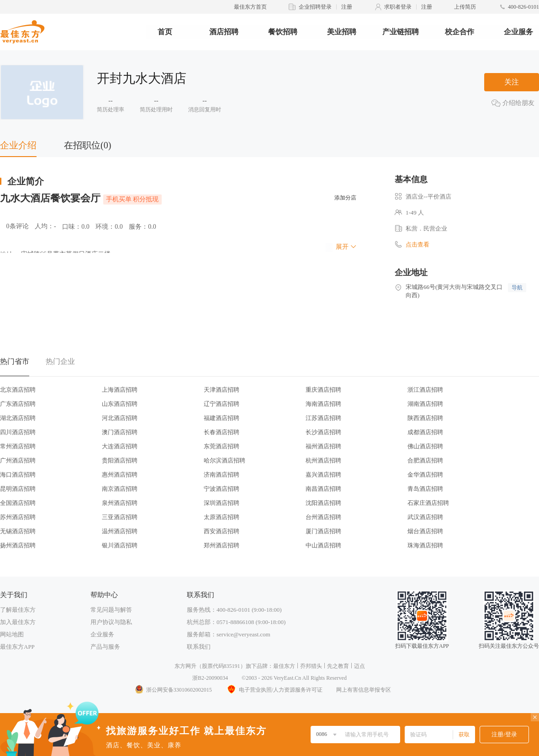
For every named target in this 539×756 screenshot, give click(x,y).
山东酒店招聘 (120, 404)
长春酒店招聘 (222, 432)
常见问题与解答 (111, 610)
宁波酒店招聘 (222, 489)
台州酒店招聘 (323, 517)
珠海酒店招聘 (425, 545)
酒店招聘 (224, 32)
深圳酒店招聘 (222, 503)
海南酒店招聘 (323, 404)
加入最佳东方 (18, 622)
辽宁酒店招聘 (222, 404)
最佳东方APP (17, 647)
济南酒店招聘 (222, 475)
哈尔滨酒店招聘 (225, 460)
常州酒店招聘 (18, 446)
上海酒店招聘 (120, 390)
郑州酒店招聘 (222, 545)
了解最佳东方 (18, 610)
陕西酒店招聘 (425, 418)
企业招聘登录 (315, 7)
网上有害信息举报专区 (364, 690)
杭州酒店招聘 (323, 460)
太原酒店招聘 (222, 517)
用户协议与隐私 (111, 622)
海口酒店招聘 (18, 475)
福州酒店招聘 (323, 446)
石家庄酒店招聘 (428, 503)
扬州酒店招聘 (18, 545)
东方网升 (185, 666)
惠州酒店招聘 (120, 475)
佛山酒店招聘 (425, 446)
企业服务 (518, 32)
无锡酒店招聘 (18, 531)
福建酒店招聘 (222, 418)
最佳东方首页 (250, 7)
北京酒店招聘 (18, 390)
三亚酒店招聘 (120, 517)
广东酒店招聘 (18, 404)
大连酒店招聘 (120, 446)
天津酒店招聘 (222, 390)
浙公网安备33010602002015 (173, 690)
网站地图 (12, 634)
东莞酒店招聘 (222, 446)
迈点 (359, 666)
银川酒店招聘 (120, 545)
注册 (347, 7)
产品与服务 (105, 647)
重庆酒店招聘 (323, 390)
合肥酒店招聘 (425, 460)
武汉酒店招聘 (425, 517)
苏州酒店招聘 (18, 517)
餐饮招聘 (283, 32)
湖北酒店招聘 (18, 418)
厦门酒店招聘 (323, 531)
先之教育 (338, 666)
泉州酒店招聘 (120, 503)
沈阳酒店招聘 (323, 503)
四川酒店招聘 (18, 432)
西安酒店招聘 (222, 531)
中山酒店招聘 (323, 545)
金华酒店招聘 (425, 475)
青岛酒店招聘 (425, 489)
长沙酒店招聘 (323, 432)
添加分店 (345, 198)
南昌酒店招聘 (323, 489)
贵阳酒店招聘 (120, 460)
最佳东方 (284, 666)
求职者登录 (398, 7)
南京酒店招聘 (120, 489)
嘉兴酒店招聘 (323, 475)
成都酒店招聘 (425, 432)
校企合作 (460, 32)
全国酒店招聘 (18, 503)
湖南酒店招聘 (425, 404)
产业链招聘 (401, 32)
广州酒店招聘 (18, 460)
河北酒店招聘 (120, 418)
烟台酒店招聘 (425, 531)
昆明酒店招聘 (18, 489)
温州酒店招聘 (120, 531)
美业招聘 (342, 32)
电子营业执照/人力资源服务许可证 (274, 690)
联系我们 (199, 647)
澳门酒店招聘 (120, 432)
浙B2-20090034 (210, 678)
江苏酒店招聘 (323, 418)
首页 (165, 32)
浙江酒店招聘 (425, 390)
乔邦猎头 (311, 666)
